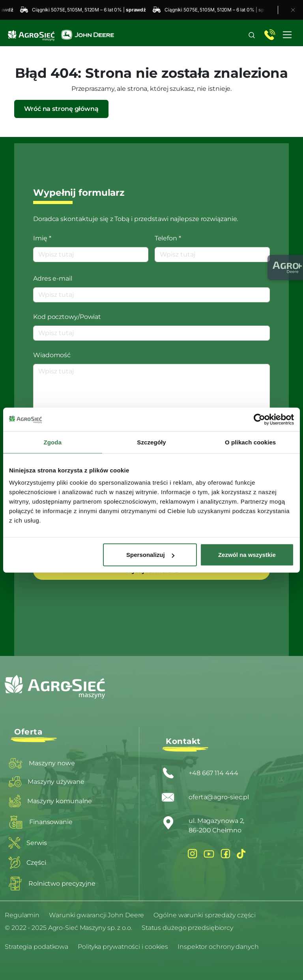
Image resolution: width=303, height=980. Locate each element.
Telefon (168, 238)
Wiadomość (52, 355)
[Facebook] (225, 854)
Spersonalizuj (150, 555)
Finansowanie (41, 822)
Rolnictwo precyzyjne (52, 883)
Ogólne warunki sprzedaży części (205, 915)
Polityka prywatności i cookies (123, 947)
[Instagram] (193, 854)
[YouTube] (209, 854)
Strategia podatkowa (36, 947)
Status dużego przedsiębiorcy (187, 928)
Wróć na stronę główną (61, 109)
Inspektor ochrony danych (218, 947)
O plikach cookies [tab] (250, 442)
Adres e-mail (53, 278)
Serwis (28, 843)
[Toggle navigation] (287, 35)
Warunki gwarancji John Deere (96, 915)
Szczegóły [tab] (151, 442)
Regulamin (22, 915)
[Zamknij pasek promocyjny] (293, 10)
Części (27, 863)
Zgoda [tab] (53, 442)
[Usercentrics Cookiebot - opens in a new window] (259, 419)
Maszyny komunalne (50, 801)
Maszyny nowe (42, 763)
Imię (42, 238)
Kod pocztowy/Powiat (67, 317)
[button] (252, 35)
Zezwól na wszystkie (247, 555)
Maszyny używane (47, 782)
